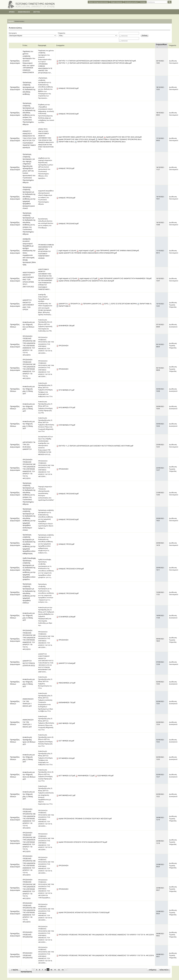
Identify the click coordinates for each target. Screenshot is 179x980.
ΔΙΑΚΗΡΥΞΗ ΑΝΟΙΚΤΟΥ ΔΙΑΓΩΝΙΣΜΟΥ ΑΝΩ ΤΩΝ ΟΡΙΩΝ (28, 305)
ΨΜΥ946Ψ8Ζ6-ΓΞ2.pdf (86, 776)
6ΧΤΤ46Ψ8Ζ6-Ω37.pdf (67, 776)
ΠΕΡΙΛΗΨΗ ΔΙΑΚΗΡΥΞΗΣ (92, 304)
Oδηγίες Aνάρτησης (116, 2)
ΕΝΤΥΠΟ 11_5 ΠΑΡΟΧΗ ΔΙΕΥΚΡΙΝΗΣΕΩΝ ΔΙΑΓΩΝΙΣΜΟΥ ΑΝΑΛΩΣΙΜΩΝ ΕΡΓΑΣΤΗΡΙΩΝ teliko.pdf (95, 63)
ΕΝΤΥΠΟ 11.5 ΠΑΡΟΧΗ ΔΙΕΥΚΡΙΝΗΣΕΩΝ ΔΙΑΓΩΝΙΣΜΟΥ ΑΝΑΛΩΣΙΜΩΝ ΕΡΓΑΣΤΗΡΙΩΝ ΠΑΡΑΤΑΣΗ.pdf (97, 61)
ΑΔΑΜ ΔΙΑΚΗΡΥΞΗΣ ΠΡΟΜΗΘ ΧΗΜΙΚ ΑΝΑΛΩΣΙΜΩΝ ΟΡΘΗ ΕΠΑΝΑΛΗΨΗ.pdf (88, 253)
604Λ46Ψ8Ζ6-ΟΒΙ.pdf (67, 326)
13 (63, 970)
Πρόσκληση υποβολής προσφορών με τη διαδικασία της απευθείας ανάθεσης (29, 88)
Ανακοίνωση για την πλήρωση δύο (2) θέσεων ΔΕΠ (29, 326)
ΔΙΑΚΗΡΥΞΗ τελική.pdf (67, 663)
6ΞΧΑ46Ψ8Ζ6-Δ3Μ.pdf (67, 617)
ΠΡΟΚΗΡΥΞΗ (75, 304)
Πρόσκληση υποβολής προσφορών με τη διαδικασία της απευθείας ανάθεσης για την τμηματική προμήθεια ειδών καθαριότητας (29, 544)
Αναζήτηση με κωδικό (131, 2)
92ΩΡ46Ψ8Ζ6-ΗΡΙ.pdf (105, 776)
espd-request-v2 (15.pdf (88, 278)
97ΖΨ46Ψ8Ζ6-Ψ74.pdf (67, 425)
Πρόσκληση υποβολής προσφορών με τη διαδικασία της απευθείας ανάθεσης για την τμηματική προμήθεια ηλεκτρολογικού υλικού (29, 198)
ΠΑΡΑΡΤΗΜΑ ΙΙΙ (145, 304)
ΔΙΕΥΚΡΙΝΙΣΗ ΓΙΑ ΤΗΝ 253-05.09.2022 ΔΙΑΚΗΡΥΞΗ (29, 446)
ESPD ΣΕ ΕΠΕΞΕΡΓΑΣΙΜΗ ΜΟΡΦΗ (124, 304)
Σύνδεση (143, 2)
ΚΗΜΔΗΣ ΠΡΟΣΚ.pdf (66, 168)
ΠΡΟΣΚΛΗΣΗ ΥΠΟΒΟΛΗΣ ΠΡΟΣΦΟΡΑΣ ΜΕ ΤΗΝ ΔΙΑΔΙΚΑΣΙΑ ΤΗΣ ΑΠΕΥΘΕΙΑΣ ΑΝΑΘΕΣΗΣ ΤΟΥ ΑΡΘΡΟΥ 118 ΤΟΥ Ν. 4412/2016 (29, 346)
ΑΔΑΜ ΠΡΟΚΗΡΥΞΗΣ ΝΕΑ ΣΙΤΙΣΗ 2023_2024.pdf (77, 139)
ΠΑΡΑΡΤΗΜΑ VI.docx (66, 142)
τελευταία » (164, 970)
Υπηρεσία (61, 33)
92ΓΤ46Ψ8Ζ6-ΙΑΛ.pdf (66, 741)
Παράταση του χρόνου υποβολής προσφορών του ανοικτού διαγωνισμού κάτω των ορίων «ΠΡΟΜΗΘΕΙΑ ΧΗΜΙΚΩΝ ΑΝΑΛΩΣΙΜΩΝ (29, 62)
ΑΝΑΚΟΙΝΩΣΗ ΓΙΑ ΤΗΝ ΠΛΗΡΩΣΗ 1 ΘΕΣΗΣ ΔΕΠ (28, 702)
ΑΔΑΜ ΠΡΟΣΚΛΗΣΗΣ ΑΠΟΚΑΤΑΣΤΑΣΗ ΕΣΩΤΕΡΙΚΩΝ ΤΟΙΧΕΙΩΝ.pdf (84, 912)
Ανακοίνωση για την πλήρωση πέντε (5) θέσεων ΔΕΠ (29, 776)
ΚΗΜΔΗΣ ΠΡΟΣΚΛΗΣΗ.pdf (69, 88)
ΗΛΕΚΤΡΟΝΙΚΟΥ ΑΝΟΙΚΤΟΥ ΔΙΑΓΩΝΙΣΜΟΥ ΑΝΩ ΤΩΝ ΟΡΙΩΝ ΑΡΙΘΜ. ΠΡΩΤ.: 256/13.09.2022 (29, 280)
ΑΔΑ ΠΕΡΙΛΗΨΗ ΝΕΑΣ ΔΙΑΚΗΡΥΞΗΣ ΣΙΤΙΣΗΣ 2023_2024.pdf (81, 137)
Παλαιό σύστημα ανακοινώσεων (99, 2)
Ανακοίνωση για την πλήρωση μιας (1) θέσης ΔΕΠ (29, 407)
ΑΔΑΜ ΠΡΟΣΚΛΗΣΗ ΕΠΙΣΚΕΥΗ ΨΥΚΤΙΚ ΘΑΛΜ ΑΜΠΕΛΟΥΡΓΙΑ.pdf (83, 842)
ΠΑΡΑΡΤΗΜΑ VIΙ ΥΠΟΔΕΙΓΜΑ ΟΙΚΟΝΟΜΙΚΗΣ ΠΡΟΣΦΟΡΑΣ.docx (101, 142)
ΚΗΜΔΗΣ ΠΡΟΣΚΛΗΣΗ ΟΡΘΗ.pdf (71, 569)
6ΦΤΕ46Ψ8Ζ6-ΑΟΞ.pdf (67, 795)
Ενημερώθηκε (161, 46)
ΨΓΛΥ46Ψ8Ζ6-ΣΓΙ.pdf (66, 390)
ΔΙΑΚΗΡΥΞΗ (63, 304)
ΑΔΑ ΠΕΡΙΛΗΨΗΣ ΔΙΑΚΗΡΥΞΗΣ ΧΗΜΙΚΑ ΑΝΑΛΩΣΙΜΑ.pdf (118, 250)
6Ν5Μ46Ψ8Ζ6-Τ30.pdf (67, 702)
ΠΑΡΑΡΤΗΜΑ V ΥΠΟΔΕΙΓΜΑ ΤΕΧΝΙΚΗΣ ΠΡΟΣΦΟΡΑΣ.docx (120, 139)
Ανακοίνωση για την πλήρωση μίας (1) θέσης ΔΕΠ (29, 390)
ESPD (106, 304)
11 (55, 970)
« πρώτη (15, 970)
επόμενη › (153, 970)
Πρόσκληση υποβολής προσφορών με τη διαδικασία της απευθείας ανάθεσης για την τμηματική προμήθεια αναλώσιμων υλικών (29, 519)
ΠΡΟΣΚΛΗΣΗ (63, 346)
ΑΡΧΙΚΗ (12, 12)
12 (59, 970)
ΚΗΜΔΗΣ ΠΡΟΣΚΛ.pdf (67, 198)
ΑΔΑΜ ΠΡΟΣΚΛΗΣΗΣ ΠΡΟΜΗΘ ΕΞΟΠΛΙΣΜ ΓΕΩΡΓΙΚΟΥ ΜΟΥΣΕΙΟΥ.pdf (85, 819)
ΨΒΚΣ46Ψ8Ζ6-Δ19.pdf (67, 683)
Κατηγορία (13, 33)
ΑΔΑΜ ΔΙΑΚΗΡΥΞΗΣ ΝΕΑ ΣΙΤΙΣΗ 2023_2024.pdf (124, 137)
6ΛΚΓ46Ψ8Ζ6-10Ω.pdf (67, 723)
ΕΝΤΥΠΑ (37, 12)
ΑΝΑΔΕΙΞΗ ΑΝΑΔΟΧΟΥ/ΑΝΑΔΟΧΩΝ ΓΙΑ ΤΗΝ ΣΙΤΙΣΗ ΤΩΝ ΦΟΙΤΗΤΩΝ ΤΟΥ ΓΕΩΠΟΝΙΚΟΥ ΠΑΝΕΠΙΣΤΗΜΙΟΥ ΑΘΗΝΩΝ (29, 139)
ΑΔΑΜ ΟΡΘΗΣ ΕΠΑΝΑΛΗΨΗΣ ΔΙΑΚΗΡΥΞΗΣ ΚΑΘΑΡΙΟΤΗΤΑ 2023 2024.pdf (86, 281)
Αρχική (11, 21)
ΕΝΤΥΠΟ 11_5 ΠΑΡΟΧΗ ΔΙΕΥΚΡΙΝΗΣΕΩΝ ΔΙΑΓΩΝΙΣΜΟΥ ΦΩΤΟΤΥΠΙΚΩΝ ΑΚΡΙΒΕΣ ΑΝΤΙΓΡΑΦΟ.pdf (96, 446)
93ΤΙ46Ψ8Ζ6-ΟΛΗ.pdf (67, 758)
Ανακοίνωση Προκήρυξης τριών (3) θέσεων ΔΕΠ (29, 741)
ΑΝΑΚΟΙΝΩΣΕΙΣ (24, 12)
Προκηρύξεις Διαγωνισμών (15, 62)
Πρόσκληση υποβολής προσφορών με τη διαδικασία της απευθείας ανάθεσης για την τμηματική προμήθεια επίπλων (29, 593)
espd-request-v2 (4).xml (67, 250)
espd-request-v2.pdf (86, 250)
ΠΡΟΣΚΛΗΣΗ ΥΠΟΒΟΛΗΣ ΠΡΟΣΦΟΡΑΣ (28, 935)
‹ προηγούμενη (26, 971)
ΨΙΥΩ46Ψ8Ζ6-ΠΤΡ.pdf (67, 407)
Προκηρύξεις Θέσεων (15, 326)
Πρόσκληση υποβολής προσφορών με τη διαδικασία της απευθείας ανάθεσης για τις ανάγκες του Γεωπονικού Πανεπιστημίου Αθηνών (29, 114)
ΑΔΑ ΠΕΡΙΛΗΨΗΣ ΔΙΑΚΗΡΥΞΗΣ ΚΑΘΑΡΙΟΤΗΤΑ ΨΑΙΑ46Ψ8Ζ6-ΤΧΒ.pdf (126, 278)
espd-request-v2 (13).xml (68, 278)
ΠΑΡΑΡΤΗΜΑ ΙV (65, 306)
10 (51, 970)
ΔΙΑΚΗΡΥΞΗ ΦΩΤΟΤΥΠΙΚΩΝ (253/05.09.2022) (29, 663)
